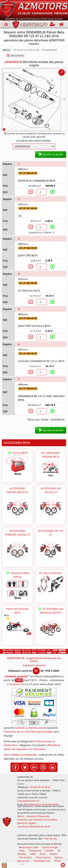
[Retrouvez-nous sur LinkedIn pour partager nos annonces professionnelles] (52, 767)
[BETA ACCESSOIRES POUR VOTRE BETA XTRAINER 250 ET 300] (17, 550)
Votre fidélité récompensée (20, 755)
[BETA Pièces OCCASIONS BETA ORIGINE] (17, 625)
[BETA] (51, 628)
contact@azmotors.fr (28, 801)
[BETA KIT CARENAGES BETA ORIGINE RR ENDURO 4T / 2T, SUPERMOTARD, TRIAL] (51, 469)
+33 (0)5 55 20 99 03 (40, 787)
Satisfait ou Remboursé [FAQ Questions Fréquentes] (29, 728)
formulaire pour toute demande (41, 804)
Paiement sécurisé (34, 665)
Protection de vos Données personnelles (28, 732)
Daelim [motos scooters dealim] (53, 854)
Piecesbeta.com (42, 861)
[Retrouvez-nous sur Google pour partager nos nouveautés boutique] (34, 767)
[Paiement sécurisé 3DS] (34, 707)
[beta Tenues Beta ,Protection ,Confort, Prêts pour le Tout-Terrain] (17, 589)
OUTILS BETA (17, 453)
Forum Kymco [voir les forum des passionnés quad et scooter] (43, 857)
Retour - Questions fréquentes (33, 816)
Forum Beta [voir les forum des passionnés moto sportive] (25, 857)
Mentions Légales (27, 823)
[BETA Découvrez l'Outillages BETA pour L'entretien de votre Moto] (17, 465)
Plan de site (51, 839)
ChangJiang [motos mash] (35, 851)
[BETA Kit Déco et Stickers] (51, 584)
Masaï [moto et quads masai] (58, 861)
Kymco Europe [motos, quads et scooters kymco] (50, 847)
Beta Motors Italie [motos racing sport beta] (29, 847)
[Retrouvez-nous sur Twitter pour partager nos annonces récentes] (25, 767)
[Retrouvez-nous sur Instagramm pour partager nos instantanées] (43, 767)
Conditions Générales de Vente (34, 827)
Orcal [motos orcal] (43, 854)
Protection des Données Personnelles (37, 820)
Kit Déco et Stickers (51, 573)
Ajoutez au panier (51, 154)
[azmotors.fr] (30, 24)
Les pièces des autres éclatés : (34, 141)
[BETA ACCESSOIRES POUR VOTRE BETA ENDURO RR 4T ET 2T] (17, 508)
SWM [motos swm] (33, 854)
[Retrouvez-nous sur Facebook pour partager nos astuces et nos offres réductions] (16, 767)
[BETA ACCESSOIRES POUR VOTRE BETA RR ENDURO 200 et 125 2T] (51, 508)
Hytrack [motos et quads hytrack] (49, 851)
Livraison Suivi (17, 684)
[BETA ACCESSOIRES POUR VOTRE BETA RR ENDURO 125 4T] (51, 550)
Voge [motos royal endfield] (22, 851)
